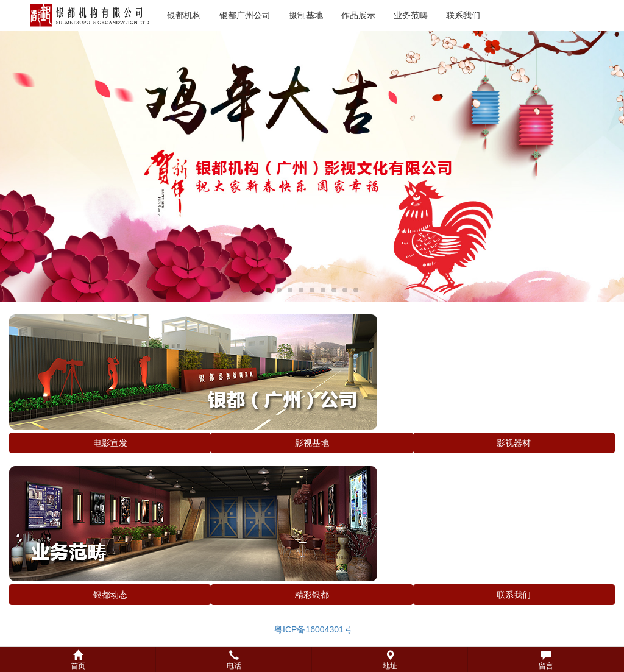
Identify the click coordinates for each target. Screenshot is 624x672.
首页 (78, 660)
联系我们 (463, 15)
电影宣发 (110, 443)
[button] (312, 660)
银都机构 (184, 15)
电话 (234, 660)
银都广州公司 (245, 15)
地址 (390, 660)
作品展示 (358, 15)
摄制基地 (306, 15)
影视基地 (312, 443)
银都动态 (110, 595)
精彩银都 (312, 595)
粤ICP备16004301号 (312, 629)
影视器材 (514, 443)
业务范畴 (411, 15)
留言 (546, 660)
